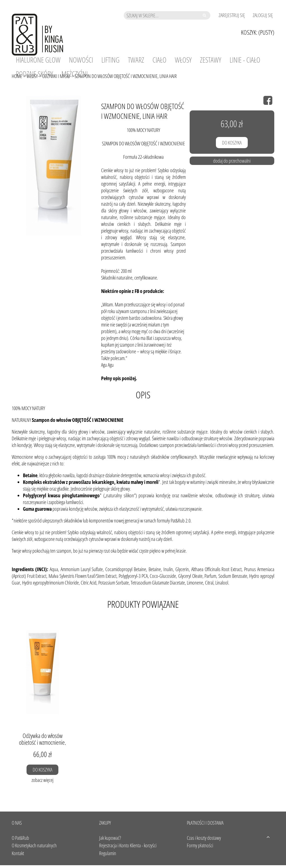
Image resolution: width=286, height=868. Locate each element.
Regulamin (108, 853)
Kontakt (18, 853)
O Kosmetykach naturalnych (34, 845)
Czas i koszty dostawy (204, 838)
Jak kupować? (110, 838)
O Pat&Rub (20, 838)
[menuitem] (38, 60)
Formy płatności (200, 845)
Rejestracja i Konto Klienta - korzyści (128, 845)
